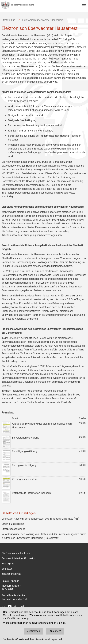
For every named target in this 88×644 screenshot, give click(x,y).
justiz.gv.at (8, 564)
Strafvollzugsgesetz (13, 524)
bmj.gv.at (7, 569)
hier (63, 623)
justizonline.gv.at (11, 574)
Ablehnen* (55, 631)
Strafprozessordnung (13, 529)
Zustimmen (33, 631)
